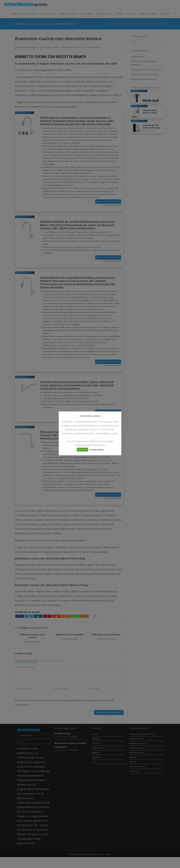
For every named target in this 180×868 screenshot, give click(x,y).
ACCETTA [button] (82, 450)
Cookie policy (106, 426)
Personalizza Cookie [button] (107, 433)
